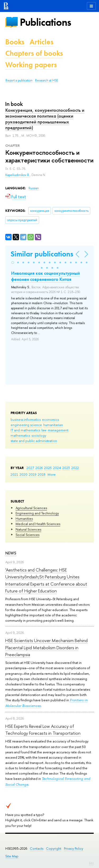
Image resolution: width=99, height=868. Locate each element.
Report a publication (19, 80)
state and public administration (34, 441)
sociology (39, 435)
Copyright (54, 848)
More (52, 474)
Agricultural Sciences (31, 508)
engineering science (26, 425)
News (11, 553)
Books (15, 42)
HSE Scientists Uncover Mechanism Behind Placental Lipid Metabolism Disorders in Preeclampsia (46, 647)
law (44, 430)
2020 (23, 474)
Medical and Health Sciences (38, 524)
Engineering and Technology (37, 513)
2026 (39, 468)
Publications (45, 22)
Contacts (37, 848)
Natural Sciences (28, 529)
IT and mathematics (25, 430)
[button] (13, 263)
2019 (33, 474)
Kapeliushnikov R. (18, 175)
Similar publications (42, 254)
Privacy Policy (74, 848)
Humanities (24, 518)
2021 (14, 474)
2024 (57, 468)
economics (50, 419)
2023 (66, 468)
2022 (75, 468)
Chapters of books (34, 53)
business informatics (26, 419)
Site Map (12, 856)
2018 (42, 474)
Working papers (31, 65)
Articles (41, 42)
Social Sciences (27, 535)
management (58, 430)
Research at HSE (47, 80)
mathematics (20, 435)
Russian (34, 188)
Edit (91, 863)
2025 (48, 468)
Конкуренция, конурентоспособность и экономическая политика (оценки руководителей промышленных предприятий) (45, 119)
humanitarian (53, 425)
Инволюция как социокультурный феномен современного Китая (46, 276)
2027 (30, 468)
